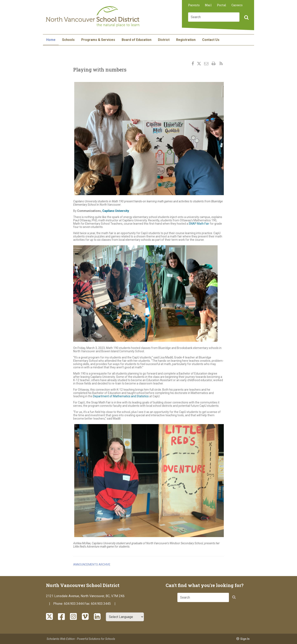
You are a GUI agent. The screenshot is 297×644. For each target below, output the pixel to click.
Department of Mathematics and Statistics (121, 396)
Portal (222, 5)
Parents (194, 5)
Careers (237, 5)
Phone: (59, 604)
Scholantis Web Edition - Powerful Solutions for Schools (81, 639)
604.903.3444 (74, 604)
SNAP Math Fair (199, 224)
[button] (246, 18)
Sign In (245, 639)
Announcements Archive (92, 565)
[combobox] (214, 17)
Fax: (88, 604)
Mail (208, 5)
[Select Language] (125, 617)
